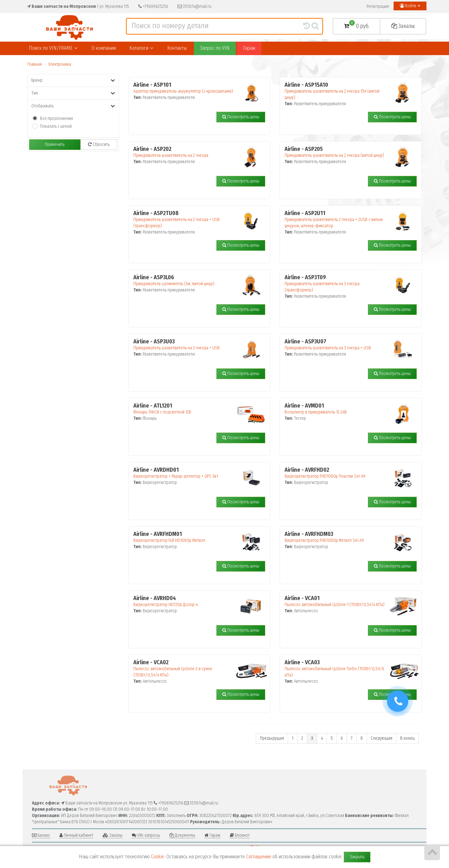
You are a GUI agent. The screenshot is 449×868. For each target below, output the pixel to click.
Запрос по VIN (215, 48)
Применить (55, 144)
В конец (407, 738)
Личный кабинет (76, 835)
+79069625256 (153, 6)
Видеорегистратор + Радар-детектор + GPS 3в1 (185, 473)
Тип (73, 93)
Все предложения (57, 118)
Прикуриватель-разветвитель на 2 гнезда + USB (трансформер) (185, 219)
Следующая (382, 738)
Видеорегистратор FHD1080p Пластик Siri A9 (337, 473)
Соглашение (259, 857)
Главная (35, 64)
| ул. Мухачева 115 (78, 6)
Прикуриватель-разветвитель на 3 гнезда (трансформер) (337, 284)
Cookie (157, 857)
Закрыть (357, 857)
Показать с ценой (56, 126)
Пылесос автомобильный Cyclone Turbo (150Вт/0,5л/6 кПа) (337, 669)
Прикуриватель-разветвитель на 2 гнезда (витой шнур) (337, 152)
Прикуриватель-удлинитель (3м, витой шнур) (185, 280)
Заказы (403, 26)
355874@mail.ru (194, 6)
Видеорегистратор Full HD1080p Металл (185, 537)
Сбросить (99, 144)
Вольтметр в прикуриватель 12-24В (337, 409)
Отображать (73, 106)
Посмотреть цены (241, 117)
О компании (104, 48)
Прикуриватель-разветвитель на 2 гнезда (185, 152)
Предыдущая (272, 738)
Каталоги (141, 48)
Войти (410, 6)
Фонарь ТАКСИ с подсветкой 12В (185, 409)
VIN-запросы (146, 835)
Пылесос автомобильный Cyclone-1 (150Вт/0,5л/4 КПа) (337, 601)
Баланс (41, 835)
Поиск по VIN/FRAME (53, 48)
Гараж (249, 48)
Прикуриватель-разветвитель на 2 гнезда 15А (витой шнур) (337, 91)
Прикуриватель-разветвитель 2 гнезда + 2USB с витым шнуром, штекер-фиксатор (337, 219)
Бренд (73, 80)
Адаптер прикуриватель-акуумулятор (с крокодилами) (185, 88)
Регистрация (378, 6)
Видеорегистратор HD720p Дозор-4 (185, 601)
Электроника (59, 64)
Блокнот (240, 835)
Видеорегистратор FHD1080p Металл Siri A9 (337, 537)
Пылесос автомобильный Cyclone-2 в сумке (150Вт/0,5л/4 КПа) (185, 669)
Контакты (177, 48)
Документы (182, 835)
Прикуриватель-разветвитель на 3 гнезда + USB (185, 345)
